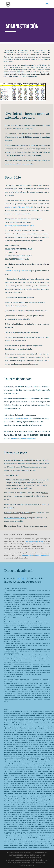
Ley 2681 (21, 579)
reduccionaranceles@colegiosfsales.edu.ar (19, 226)
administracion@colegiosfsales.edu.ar (18, 271)
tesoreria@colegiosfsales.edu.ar (24, 438)
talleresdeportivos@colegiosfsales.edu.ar (18, 418)
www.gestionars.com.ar (34, 541)
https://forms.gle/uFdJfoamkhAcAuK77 (19, 207)
